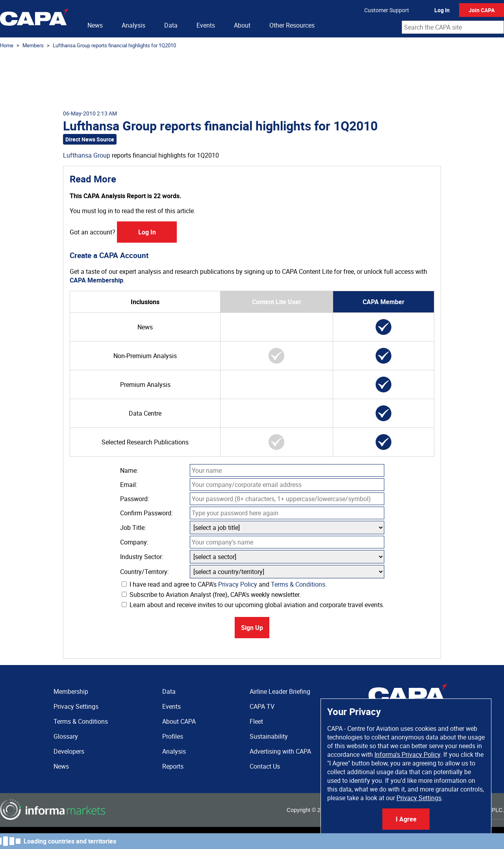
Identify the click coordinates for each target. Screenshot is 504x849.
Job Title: (133, 528)
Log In (442, 10)
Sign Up (252, 628)
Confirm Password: (146, 513)
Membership (71, 691)
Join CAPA (482, 10)
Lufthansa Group (87, 155)
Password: (135, 499)
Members (33, 45)
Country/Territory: (145, 572)
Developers (69, 751)
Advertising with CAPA (280, 751)
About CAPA (179, 721)
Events (206, 25)
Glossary (66, 736)
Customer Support (387, 10)
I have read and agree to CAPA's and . (224, 584)
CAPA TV (262, 706)
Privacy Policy (238, 584)
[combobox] (453, 27)
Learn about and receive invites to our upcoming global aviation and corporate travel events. (253, 605)
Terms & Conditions (298, 584)
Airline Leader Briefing (280, 691)
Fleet (256, 721)
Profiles (173, 736)
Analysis (133, 25)
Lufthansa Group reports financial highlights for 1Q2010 (114, 45)
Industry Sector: (142, 557)
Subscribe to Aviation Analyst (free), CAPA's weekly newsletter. (211, 594)
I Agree (406, 819)
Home (7, 45)
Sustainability (269, 736)
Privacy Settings (419, 798)
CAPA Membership (96, 280)
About (242, 25)
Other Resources (292, 25)
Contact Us (265, 766)
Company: (134, 542)
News (95, 25)
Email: (129, 485)
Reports (173, 766)
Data (171, 25)
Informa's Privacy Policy (407, 754)
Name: (129, 470)
